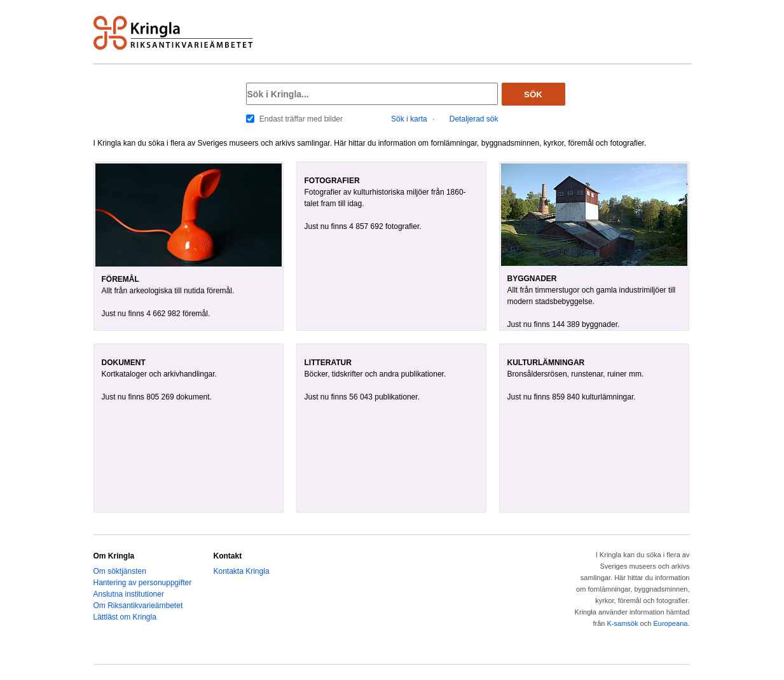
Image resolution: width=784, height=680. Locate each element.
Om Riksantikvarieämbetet (138, 606)
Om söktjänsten (120, 571)
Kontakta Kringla (242, 571)
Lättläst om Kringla (125, 617)
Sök (533, 94)
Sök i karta (409, 119)
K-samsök (622, 623)
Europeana (670, 623)
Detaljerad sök (474, 119)
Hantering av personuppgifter (143, 583)
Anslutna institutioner (129, 594)
